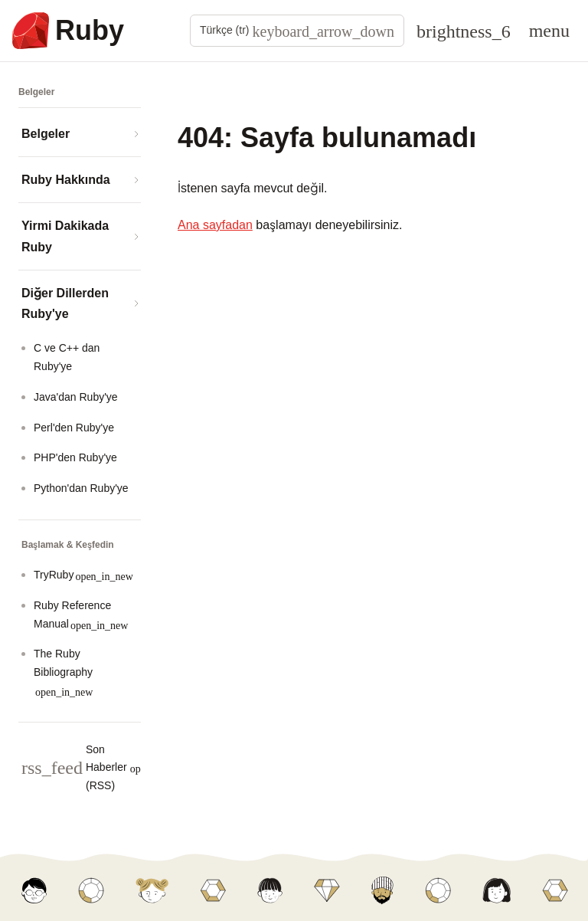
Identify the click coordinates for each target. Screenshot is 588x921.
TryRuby (83, 575)
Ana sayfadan (215, 225)
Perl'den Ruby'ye (74, 428)
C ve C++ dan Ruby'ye (67, 357)
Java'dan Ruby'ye (76, 397)
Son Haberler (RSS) (105, 768)
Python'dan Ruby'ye (81, 488)
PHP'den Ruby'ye (75, 457)
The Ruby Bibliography (63, 672)
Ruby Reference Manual (81, 615)
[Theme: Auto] (464, 31)
